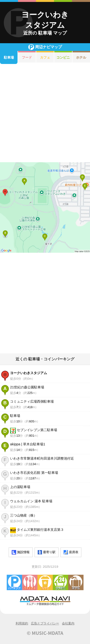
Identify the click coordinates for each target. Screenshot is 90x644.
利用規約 (22, 623)
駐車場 (9, 57)
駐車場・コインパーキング (14, 582)
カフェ (45, 57)
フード (27, 57)
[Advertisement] (45, 113)
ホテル (76, 582)
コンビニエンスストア (60, 582)
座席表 (71, 552)
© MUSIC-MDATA (45, 633)
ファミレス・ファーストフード (30, 582)
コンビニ (63, 57)
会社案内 (68, 623)
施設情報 (21, 552)
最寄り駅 (47, 552)
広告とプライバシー (45, 623)
